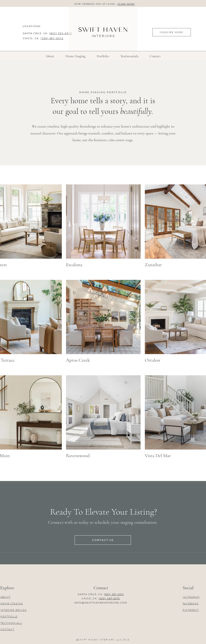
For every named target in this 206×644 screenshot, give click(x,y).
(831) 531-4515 (61, 33)
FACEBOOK (191, 604)
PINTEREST (191, 610)
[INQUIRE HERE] (172, 32)
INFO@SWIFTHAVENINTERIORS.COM (101, 603)
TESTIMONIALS (11, 623)
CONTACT (7, 629)
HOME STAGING (12, 604)
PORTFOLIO (9, 617)
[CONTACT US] (103, 540)
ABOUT (5, 597)
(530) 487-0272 (52, 38)
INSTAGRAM (191, 597)
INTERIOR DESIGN (14, 610)
